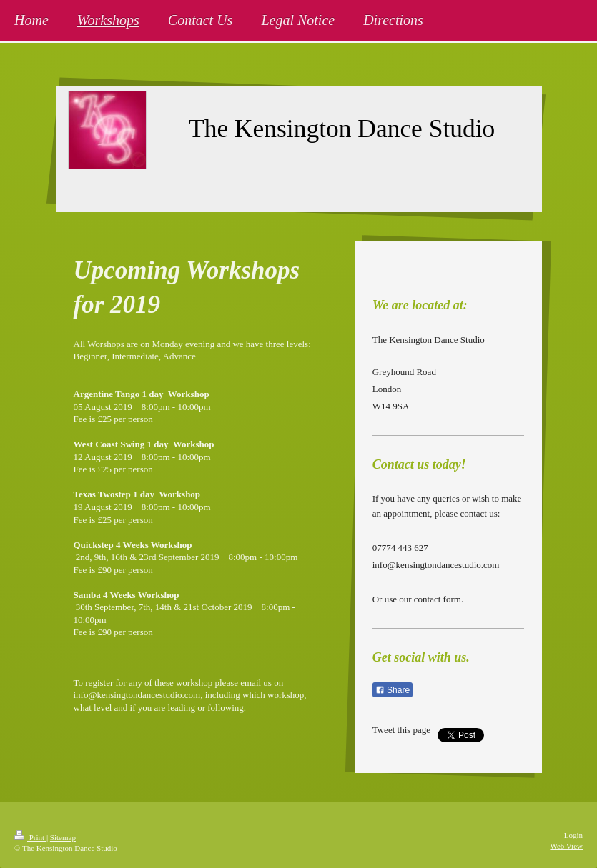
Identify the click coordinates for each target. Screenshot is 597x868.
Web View (566, 846)
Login (573, 835)
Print (30, 837)
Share (393, 690)
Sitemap (63, 837)
